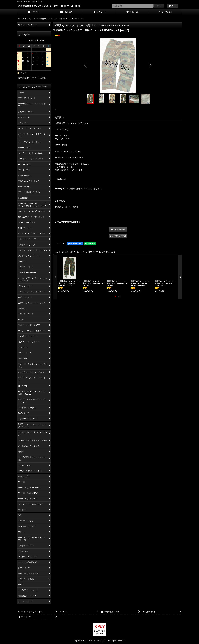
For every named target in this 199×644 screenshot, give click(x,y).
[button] (86, 65)
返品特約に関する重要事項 (68, 222)
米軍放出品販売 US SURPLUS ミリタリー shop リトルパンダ (49, 6)
